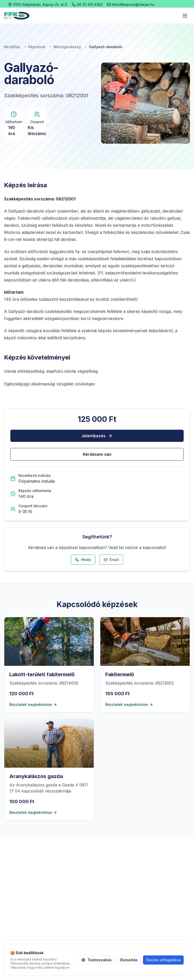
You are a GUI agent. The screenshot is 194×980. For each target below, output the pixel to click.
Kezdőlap (12, 47)
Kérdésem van (97, 454)
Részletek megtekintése (33, 704)
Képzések (37, 47)
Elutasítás (129, 960)
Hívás (83, 560)
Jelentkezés (97, 436)
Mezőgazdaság (67, 47)
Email (111, 560)
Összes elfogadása (163, 960)
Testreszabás (96, 960)
